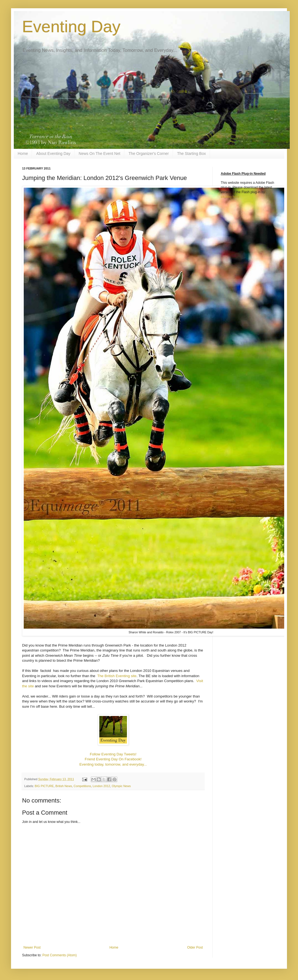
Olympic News (121, 786)
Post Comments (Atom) (59, 955)
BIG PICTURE (44, 786)
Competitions (82, 786)
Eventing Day (71, 27)
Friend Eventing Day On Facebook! (113, 759)
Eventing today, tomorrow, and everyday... (113, 764)
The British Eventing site (117, 676)
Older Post (195, 947)
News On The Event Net (99, 154)
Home (23, 154)
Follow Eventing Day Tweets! (113, 754)
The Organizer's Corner (149, 154)
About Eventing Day (53, 154)
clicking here (230, 197)
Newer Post (32, 947)
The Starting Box (191, 154)
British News (64, 786)
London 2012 (101, 786)
